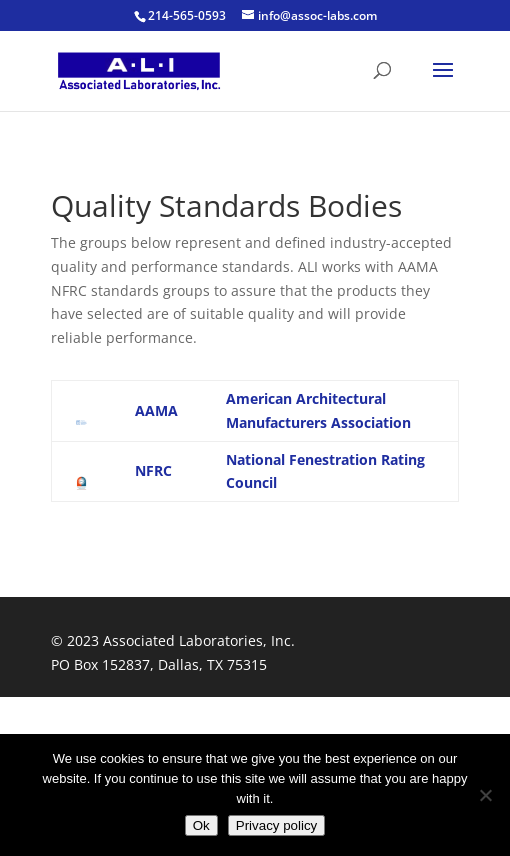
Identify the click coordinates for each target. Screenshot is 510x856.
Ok (201, 825)
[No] (485, 795)
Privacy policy (276, 825)
